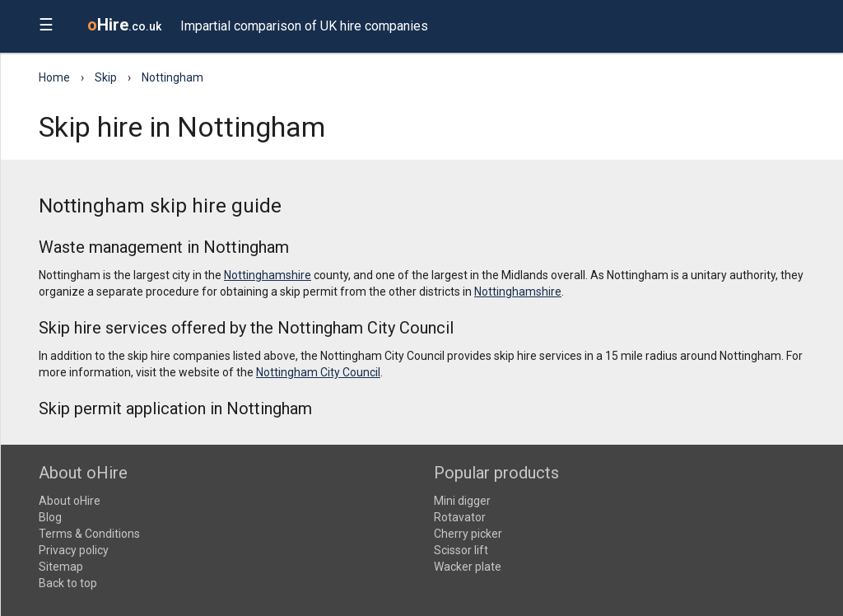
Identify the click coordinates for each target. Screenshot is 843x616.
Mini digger (462, 501)
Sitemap (61, 567)
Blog (50, 517)
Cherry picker (468, 534)
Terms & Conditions (89, 534)
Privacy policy (74, 550)
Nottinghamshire (268, 275)
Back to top (68, 583)
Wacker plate (468, 567)
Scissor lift (461, 550)
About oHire (70, 501)
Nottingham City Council (318, 372)
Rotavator (460, 517)
